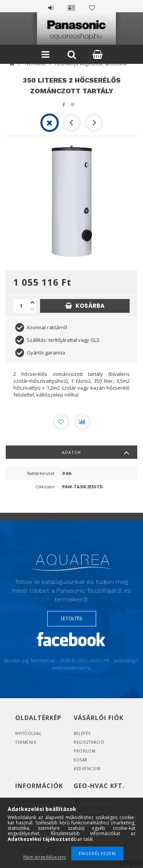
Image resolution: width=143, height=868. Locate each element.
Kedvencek (92, 7)
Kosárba (90, 306)
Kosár (81, 760)
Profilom (84, 751)
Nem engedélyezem (45, 857)
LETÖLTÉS (72, 618)
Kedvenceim (87, 769)
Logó (72, 566)
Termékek (26, 742)
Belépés (51, 7)
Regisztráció (89, 742)
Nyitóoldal (28, 733)
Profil (72, 7)
